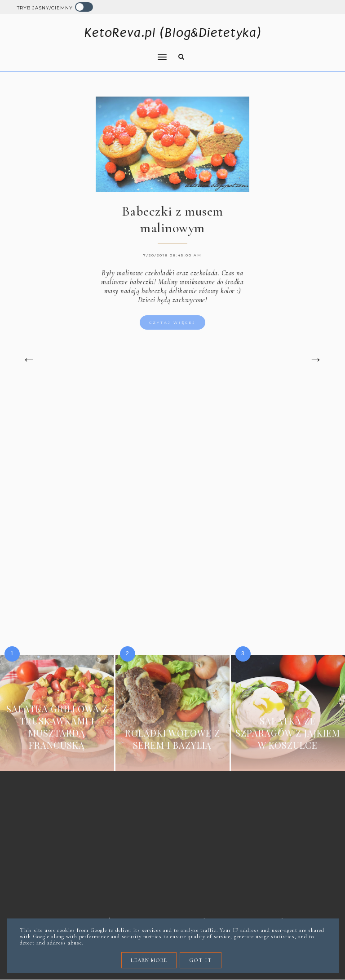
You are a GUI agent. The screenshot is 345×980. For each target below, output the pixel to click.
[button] (89, 51)
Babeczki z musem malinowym (172, 220)
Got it (201, 960)
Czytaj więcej (172, 322)
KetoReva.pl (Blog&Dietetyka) (173, 33)
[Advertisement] (173, 464)
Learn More (149, 960)
